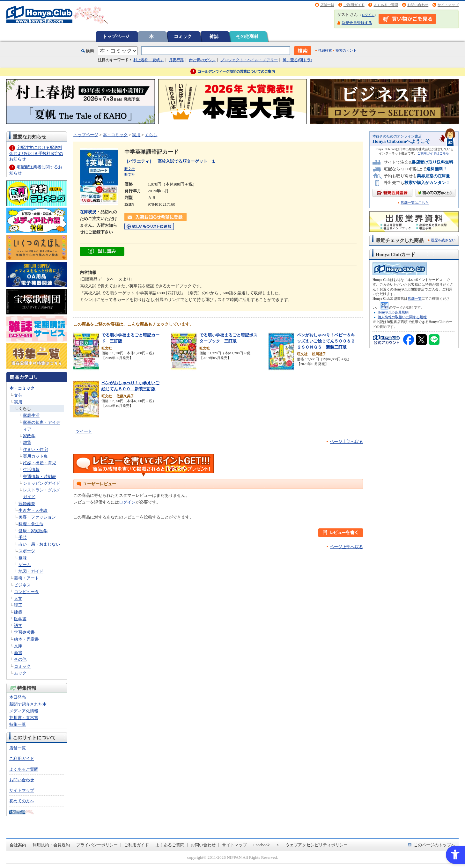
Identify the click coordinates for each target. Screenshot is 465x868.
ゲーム (25, 565)
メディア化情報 (24, 711)
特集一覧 (18, 724)
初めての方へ (22, 801)
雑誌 (214, 36)
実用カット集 (35, 456)
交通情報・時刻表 (40, 477)
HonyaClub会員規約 (393, 312)
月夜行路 (176, 60)
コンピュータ (26, 592)
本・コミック (22, 388)
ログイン (368, 15)
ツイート (84, 431)
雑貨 (27, 442)
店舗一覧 (327, 5)
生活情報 (31, 470)
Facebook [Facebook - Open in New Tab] (262, 845)
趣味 (23, 558)
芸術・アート (26, 578)
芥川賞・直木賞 (24, 718)
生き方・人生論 (33, 510)
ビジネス (22, 585)
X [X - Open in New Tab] (278, 845)
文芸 (18, 395)
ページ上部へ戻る (346, 441)
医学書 (20, 619)
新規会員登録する (357, 23)
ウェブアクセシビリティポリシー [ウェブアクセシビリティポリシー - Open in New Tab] (317, 845)
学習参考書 (24, 632)
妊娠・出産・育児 (40, 463)
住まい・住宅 (35, 449)
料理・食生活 (31, 524)
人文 (18, 598)
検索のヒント (346, 50)
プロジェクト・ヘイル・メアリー (249, 60)
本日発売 (18, 697)
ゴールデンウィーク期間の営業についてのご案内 (236, 71)
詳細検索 (325, 50)
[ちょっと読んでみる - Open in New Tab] (102, 252)
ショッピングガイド (42, 483)
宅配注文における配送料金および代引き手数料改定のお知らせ (36, 153)
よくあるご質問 (386, 5)
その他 (20, 659)
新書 (18, 653)
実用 (18, 402)
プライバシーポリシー (97, 845)
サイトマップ (448, 5)
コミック (183, 36)
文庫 (18, 646)
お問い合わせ (418, 5)
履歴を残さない (443, 240)
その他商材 (247, 36)
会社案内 (18, 845)
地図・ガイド (31, 571)
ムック (20, 673)
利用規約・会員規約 (51, 845)
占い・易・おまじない (39, 544)
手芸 (23, 537)
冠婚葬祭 (27, 504)
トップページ (116, 36)
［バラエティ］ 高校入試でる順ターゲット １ (172, 161)
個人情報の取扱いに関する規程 (402, 317)
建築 (18, 612)
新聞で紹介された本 (28, 704)
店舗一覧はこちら (415, 203)
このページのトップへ (434, 845)
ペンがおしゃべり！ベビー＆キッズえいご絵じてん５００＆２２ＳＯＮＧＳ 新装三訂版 (326, 341)
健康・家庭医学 (33, 531)
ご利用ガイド (354, 5)
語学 (18, 625)
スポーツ (27, 551)
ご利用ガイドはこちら (433, 153)
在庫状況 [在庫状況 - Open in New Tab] (88, 212)
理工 (18, 605)
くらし (25, 409)
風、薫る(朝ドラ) (297, 60)
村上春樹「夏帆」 (149, 60)
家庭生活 (31, 415)
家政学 (29, 436)
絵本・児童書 (26, 639)
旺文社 (130, 169)
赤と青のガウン (202, 60)
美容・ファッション (37, 517)
